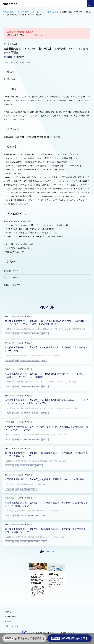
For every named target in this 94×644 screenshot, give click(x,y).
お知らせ (8, 612)
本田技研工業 (9, 334)
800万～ (46, 413)
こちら (27, 35)
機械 (17, 334)
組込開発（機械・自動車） (28, 466)
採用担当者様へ (11, 616)
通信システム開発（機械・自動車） (30, 360)
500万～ (46, 334)
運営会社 (8, 621)
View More (47, 552)
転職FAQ (54, 574)
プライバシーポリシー (13, 626)
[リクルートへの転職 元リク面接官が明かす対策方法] (38, 570)
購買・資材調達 (25, 489)
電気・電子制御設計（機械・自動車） (31, 387)
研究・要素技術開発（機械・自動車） (31, 334)
